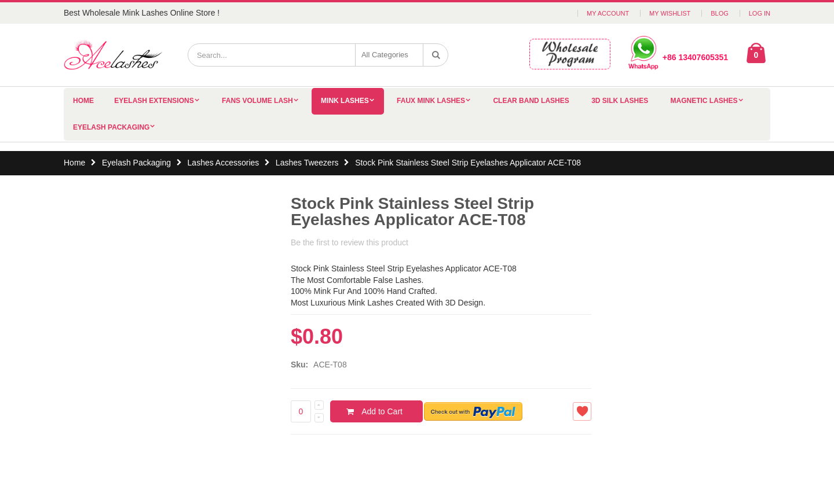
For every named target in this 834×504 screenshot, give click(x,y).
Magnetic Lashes (704, 101)
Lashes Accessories (224, 163)
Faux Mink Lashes (431, 101)
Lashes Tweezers (308, 163)
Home (74, 163)
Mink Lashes (345, 101)
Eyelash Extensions (154, 101)
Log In (760, 13)
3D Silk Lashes (620, 101)
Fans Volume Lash (257, 101)
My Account (608, 13)
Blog (720, 13)
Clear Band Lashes (531, 101)
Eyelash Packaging (111, 127)
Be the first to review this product (350, 242)
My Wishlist (670, 13)
